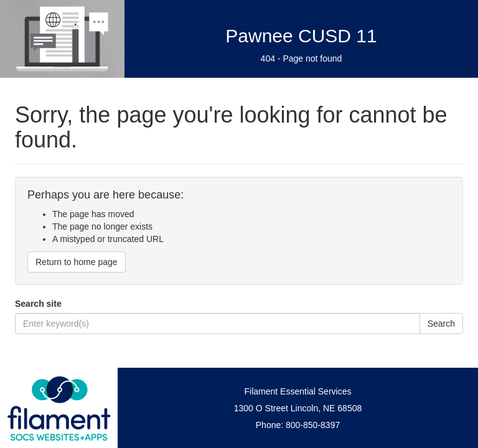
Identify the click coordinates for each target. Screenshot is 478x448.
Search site (38, 304)
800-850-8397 (313, 425)
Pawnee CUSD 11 (301, 36)
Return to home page (77, 262)
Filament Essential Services (298, 391)
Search (441, 324)
